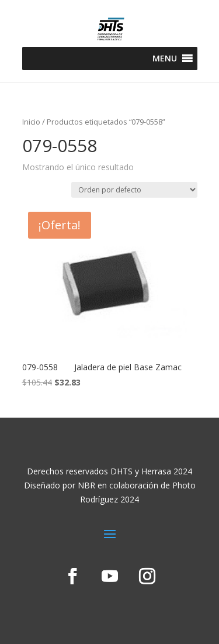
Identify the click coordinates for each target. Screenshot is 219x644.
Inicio (31, 122)
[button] (165, 58)
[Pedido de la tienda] (134, 190)
